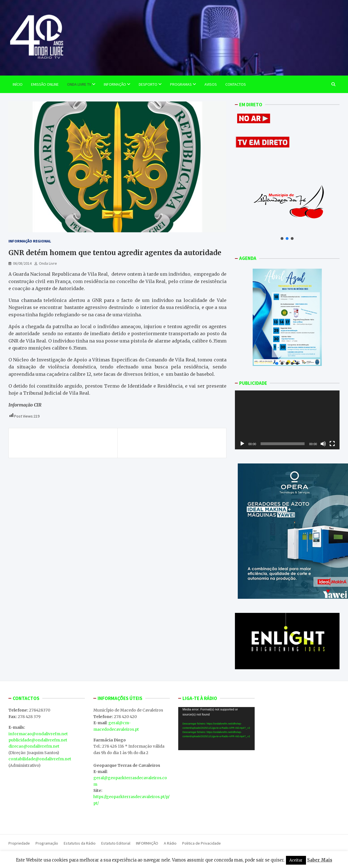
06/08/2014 (22, 263)
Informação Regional (30, 241)
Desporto (148, 84)
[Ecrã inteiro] (332, 444)
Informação (115, 84)
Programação (47, 843)
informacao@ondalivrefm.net (38, 734)
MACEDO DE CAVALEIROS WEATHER (216, 783)
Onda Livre (48, 263)
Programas (181, 84)
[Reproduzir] (242, 444)
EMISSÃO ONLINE (45, 84)
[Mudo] (323, 444)
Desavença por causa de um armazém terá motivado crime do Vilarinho (64, 443)
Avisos (211, 84)
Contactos (236, 84)
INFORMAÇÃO (147, 843)
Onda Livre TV (79, 84)
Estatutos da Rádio (80, 843)
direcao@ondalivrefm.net (34, 746)
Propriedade (19, 843)
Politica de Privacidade (201, 843)
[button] (282, 238)
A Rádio (170, 843)
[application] (287, 420)
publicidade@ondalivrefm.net (38, 740)
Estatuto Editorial (116, 843)
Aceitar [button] (296, 860)
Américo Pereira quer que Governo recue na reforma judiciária (171, 443)
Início (18, 84)
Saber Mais (320, 860)
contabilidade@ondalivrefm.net (40, 759)
